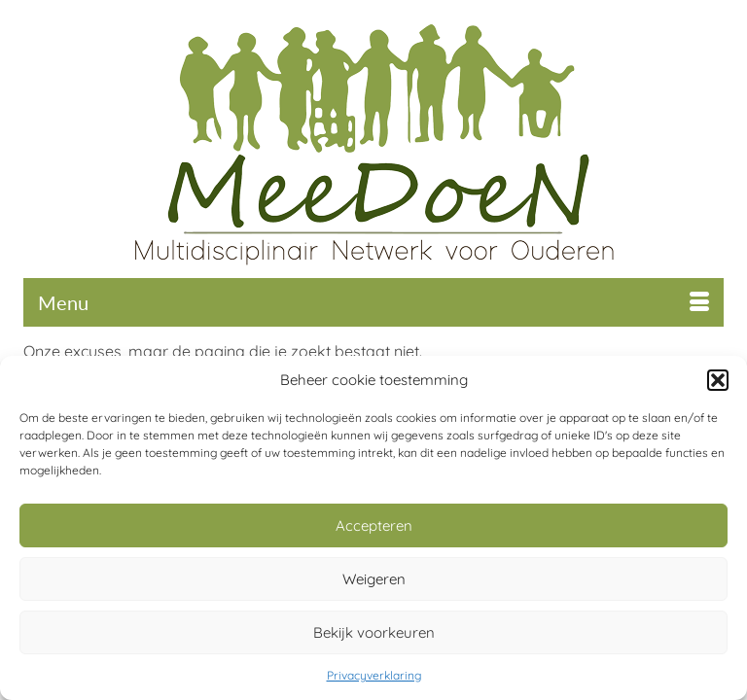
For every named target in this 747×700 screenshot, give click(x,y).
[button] (718, 380)
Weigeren (374, 579)
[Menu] (373, 302)
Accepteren (374, 525)
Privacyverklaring (374, 675)
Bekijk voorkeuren (374, 632)
